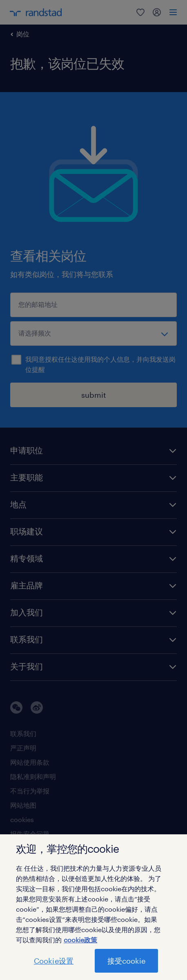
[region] (93, 907)
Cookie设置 (54, 961)
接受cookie (126, 961)
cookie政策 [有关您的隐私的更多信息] (80, 940)
